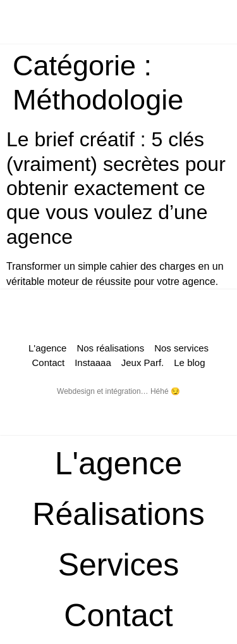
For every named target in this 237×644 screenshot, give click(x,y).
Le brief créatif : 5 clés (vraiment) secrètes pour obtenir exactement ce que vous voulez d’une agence (116, 188)
